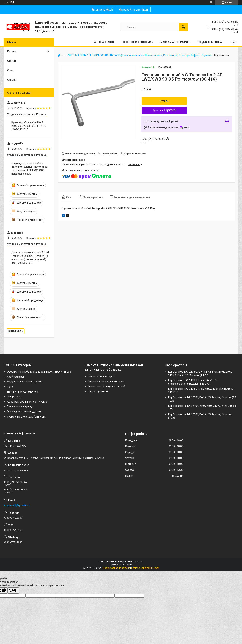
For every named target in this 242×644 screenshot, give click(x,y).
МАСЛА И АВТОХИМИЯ (174, 42)
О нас (10, 70)
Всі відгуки (15, 331)
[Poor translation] (13, 591)
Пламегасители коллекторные (106, 381)
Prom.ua (138, 561)
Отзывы (12, 80)
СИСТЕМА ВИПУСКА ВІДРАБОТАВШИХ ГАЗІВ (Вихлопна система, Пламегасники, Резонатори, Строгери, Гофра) (133, 55)
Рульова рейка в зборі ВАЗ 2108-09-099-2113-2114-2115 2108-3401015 (29, 126)
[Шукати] (183, 27)
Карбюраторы (15, 377)
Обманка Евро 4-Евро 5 (101, 376)
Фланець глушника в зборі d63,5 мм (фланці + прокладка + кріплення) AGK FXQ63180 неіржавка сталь (29, 169)
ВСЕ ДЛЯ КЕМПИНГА (209, 42)
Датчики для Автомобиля (22, 392)
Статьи (11, 61)
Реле (10, 387)
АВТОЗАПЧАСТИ (104, 42)
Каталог (12, 51)
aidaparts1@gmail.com (17, 505)
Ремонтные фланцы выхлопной (107, 386)
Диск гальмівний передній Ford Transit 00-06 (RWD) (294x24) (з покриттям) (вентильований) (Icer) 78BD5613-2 (30, 258)
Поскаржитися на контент (116, 568)
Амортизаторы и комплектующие (27, 402)
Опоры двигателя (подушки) (24, 412)
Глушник (207, 55)
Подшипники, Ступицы (20, 407)
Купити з (164, 110)
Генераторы (14, 397)
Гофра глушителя (98, 391)
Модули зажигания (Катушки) (25, 382)
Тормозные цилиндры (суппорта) (27, 417)
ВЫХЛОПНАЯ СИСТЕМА (137, 42)
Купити (164, 101)
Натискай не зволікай (133, 10)
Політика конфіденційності (145, 568)
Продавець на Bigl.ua (121, 565)
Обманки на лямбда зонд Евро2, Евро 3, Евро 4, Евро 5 (39, 372)
